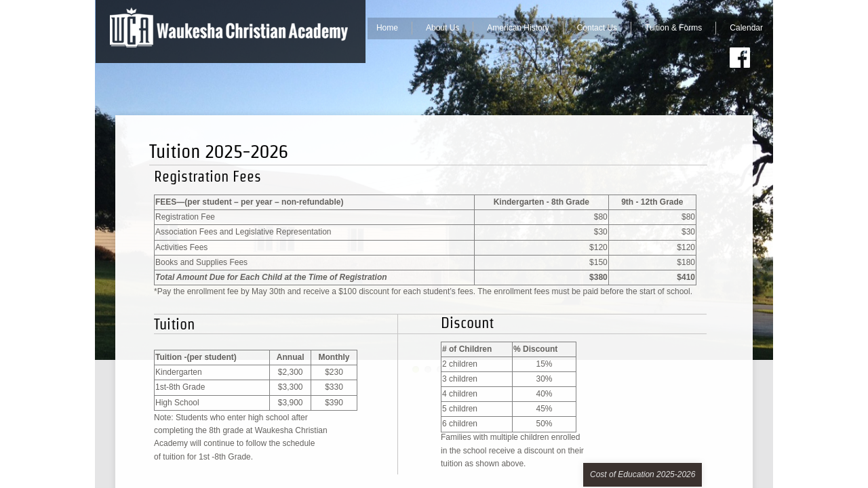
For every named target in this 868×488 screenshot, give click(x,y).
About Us (442, 28)
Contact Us (597, 28)
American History (518, 28)
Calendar (746, 28)
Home (387, 28)
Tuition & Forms (673, 28)
